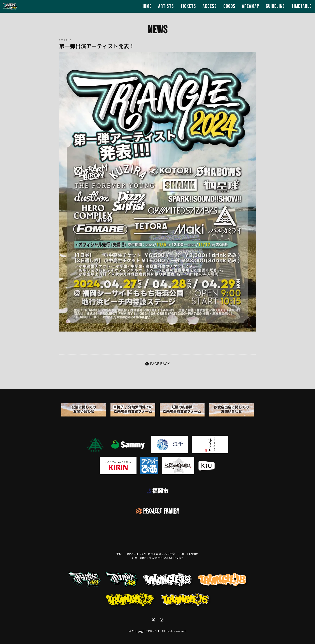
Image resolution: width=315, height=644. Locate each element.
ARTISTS (166, 6)
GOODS (229, 6)
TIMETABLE (302, 6)
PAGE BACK (157, 363)
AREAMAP (251, 6)
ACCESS (210, 6)
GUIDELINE (275, 6)
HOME (147, 6)
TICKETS (188, 6)
